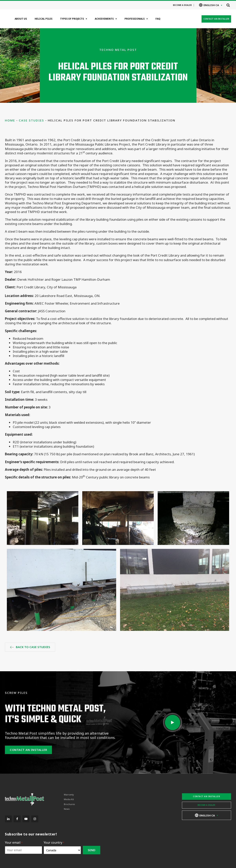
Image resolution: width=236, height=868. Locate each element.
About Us (21, 19)
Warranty (69, 795)
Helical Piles (43, 19)
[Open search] (228, 5)
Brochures (69, 804)
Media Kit (69, 799)
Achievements (104, 19)
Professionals (135, 19)
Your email (14, 843)
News (67, 809)
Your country (54, 843)
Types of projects (72, 19)
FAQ (158, 19)
